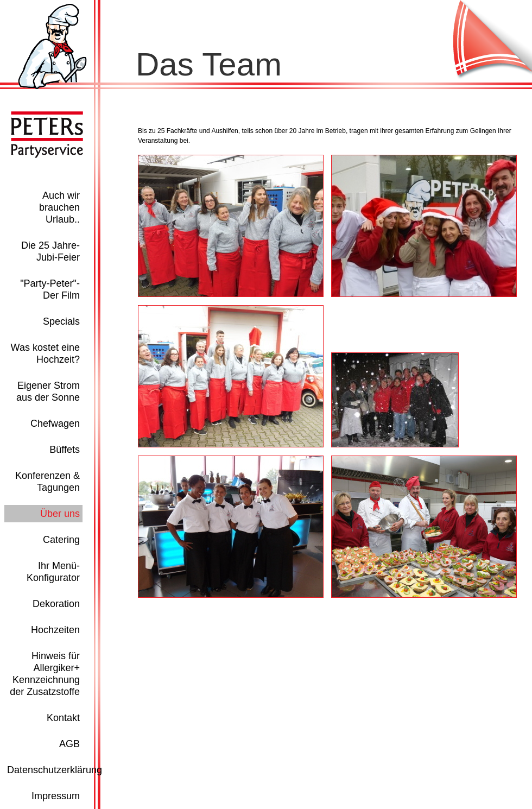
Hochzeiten (55, 630)
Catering (61, 540)
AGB (69, 744)
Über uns (60, 514)
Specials (61, 321)
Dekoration (56, 604)
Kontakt (63, 718)
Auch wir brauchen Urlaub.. (59, 207)
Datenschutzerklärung (55, 770)
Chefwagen (55, 424)
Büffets (65, 450)
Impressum (56, 796)
